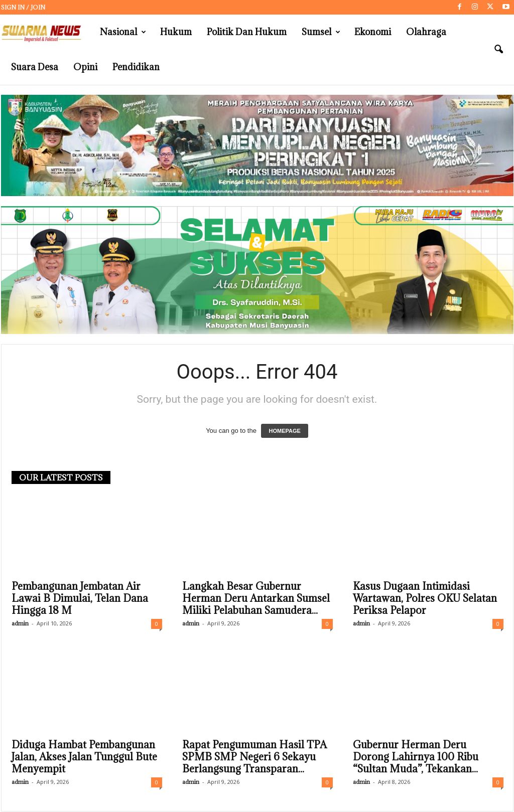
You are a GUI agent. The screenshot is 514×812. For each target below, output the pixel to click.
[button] (498, 50)
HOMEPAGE (284, 431)
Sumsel (321, 32)
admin (20, 624)
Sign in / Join (23, 7)
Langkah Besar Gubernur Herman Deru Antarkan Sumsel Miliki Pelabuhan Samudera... (256, 599)
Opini (85, 67)
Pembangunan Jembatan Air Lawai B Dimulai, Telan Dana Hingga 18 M (80, 599)
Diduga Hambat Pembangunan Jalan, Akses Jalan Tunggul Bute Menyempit (84, 757)
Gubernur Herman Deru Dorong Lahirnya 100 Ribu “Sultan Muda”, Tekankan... (416, 757)
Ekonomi (373, 32)
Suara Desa (35, 67)
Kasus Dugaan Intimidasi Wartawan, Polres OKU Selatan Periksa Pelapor (425, 599)
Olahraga (426, 32)
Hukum (176, 32)
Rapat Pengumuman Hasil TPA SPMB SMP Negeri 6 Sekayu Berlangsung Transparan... (254, 757)
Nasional (123, 32)
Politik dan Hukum (247, 32)
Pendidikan (136, 67)
